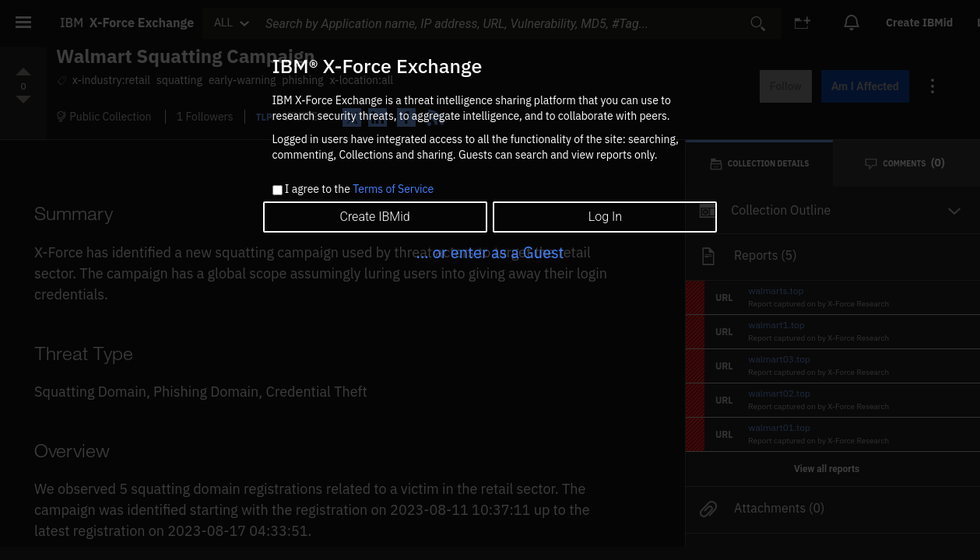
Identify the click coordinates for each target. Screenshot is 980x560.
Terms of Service (393, 189)
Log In (605, 217)
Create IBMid (374, 217)
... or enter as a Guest (490, 252)
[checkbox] (277, 190)
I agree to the (359, 190)
